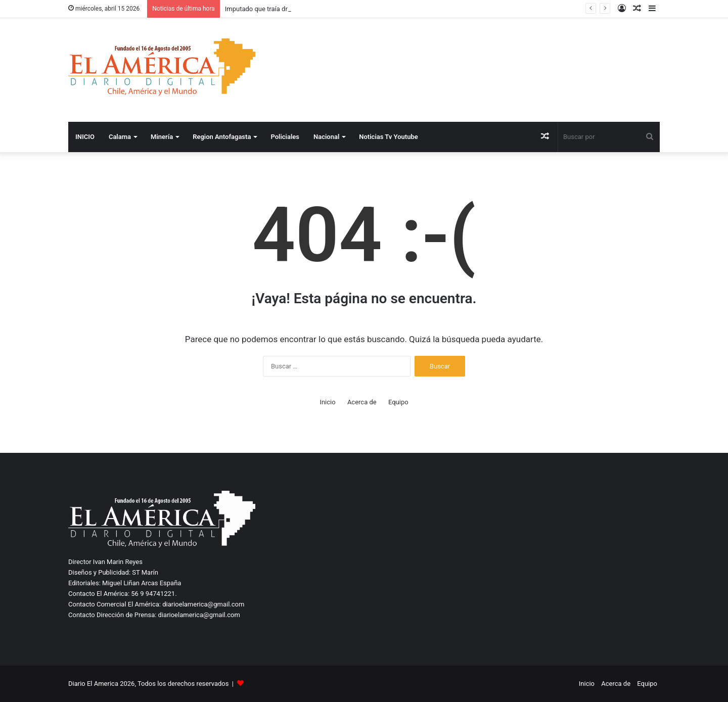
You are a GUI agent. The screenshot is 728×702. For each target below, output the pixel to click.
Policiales (285, 137)
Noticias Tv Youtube (388, 137)
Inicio (327, 402)
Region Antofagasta (222, 137)
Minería (162, 137)
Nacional (326, 137)
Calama (120, 137)
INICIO (85, 137)
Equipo (398, 402)
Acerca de (362, 402)
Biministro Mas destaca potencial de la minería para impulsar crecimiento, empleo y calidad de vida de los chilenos (392, 9)
